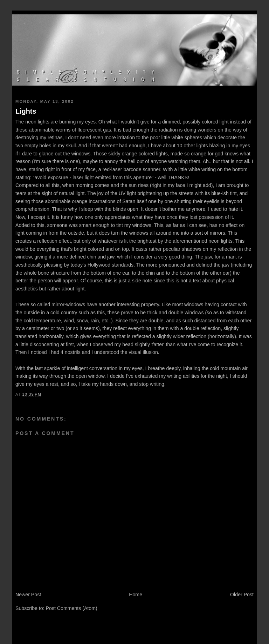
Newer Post (28, 595)
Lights (26, 111)
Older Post (242, 595)
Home (136, 595)
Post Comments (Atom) (72, 608)
